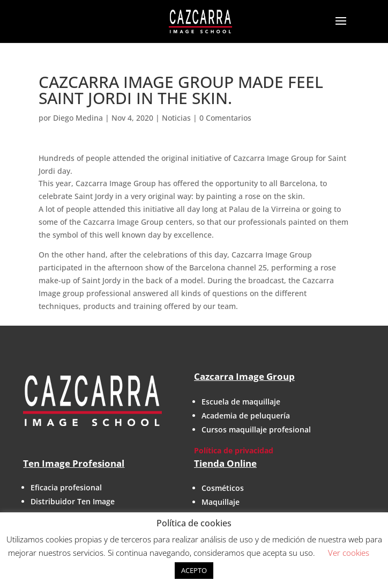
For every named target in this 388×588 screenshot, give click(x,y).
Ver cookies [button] (349, 553)
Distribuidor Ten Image (73, 501)
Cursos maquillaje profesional (256, 429)
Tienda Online (225, 463)
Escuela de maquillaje (241, 402)
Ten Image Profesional (74, 463)
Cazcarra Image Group (244, 376)
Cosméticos (223, 488)
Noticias (176, 118)
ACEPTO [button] (194, 570)
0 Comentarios (225, 118)
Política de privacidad (234, 450)
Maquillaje (221, 502)
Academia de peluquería (246, 416)
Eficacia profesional (66, 487)
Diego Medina (78, 118)
